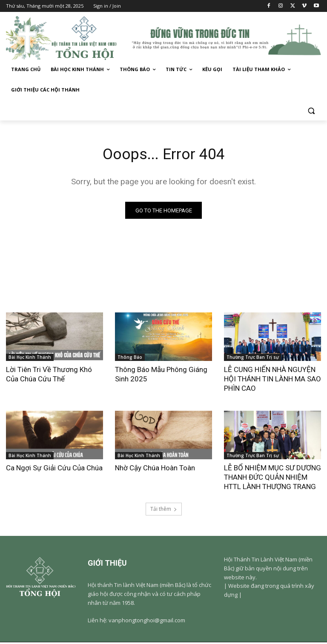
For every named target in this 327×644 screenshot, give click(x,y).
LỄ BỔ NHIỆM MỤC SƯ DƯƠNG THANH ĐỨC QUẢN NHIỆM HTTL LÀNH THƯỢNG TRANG (272, 479)
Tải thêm (164, 511)
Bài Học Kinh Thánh (30, 359)
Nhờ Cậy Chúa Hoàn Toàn (155, 470)
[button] (311, 110)
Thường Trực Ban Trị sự (253, 359)
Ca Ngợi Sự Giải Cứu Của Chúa (54, 470)
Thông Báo (130, 359)
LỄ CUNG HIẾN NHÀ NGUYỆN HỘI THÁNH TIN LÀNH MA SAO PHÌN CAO (272, 381)
